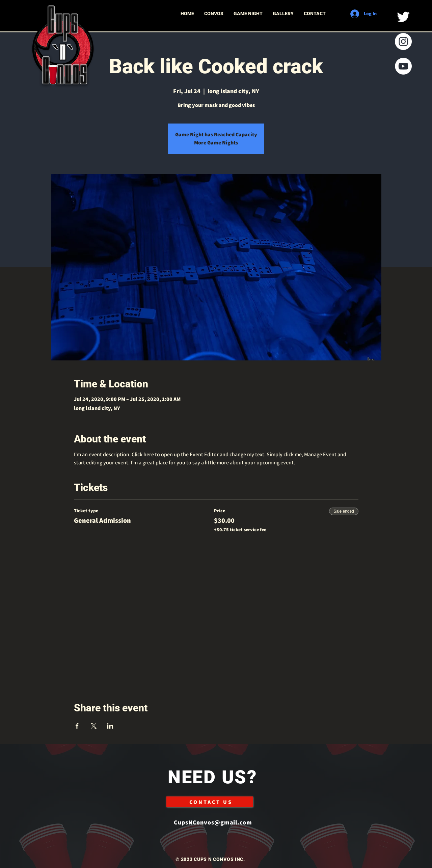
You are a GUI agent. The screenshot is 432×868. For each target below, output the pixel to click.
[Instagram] (403, 42)
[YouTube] (403, 66)
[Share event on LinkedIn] (110, 726)
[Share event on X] (94, 726)
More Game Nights (216, 143)
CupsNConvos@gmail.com (213, 822)
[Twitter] (403, 17)
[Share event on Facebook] (77, 726)
